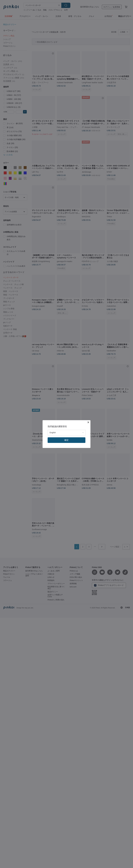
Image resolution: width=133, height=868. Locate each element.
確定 (66, 440)
